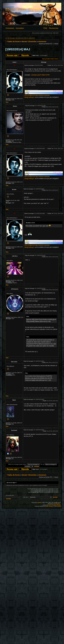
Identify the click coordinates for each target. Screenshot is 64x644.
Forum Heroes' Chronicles (25, 10)
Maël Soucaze (50, 506)
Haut (7, 102)
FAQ (45, 28)
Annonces (42, 41)
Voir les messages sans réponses (14, 38)
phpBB (39, 503)
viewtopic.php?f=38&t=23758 (40, 75)
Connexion (10, 28)
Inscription (20, 28)
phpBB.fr (59, 506)
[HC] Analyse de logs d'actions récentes (37, 95)
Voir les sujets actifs (30, 38)
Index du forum (14, 41)
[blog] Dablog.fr (29, 97)
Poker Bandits (56, 504)
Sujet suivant (55, 59)
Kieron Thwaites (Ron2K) (55, 505)
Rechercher (54, 28)
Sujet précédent (46, 59)
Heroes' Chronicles (29, 41)
